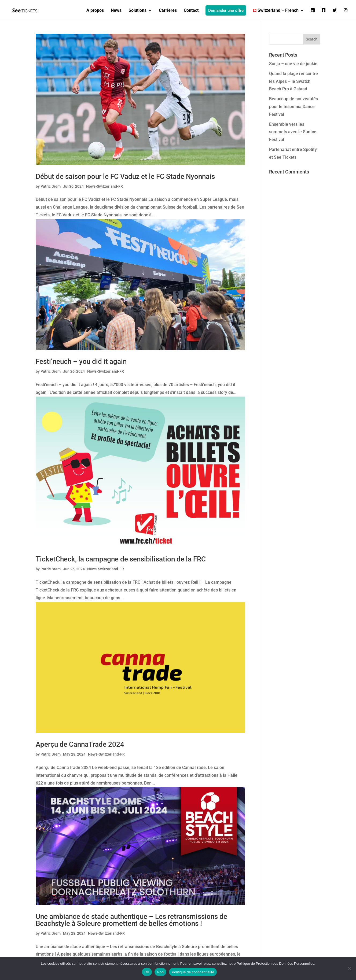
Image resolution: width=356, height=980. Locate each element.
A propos (95, 11)
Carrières (168, 11)
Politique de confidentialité (193, 972)
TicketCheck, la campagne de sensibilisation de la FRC (121, 559)
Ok (147, 972)
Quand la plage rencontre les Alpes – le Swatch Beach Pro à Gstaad (293, 81)
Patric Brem (51, 186)
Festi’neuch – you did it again (81, 361)
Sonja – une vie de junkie (293, 64)
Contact (191, 11)
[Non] (349, 968)
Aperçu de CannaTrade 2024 (80, 744)
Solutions (137, 11)
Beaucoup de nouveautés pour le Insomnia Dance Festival (293, 107)
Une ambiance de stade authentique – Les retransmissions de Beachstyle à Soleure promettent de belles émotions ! (131, 920)
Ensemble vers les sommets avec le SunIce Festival (293, 132)
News (116, 11)
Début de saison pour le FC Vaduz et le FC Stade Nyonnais (125, 176)
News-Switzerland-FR (104, 186)
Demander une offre (226, 10)
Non (161, 972)
